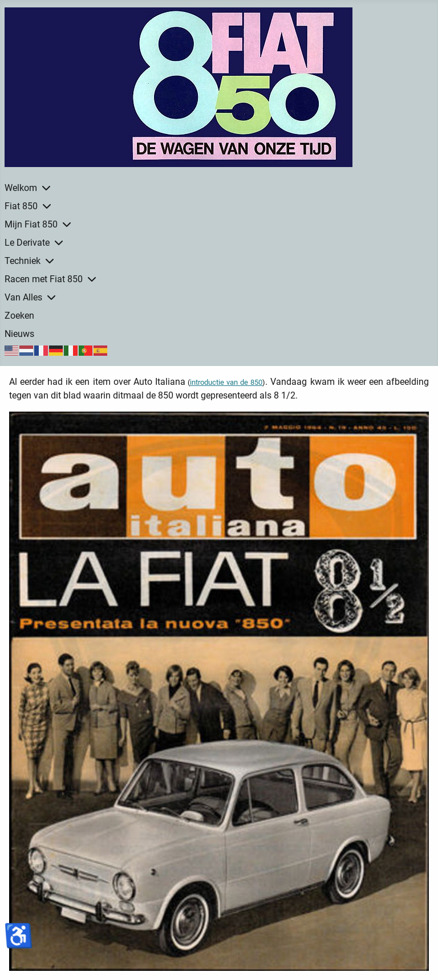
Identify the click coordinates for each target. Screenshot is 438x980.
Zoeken (19, 316)
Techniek (23, 261)
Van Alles (23, 297)
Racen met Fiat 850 (44, 279)
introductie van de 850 (226, 382)
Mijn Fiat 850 (31, 224)
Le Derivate (27, 243)
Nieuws (19, 334)
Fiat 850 (21, 206)
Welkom (21, 188)
